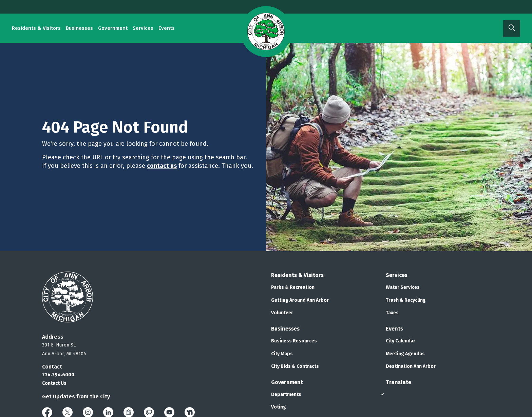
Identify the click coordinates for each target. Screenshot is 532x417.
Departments (286, 394)
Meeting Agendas (405, 354)
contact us (162, 166)
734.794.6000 (58, 375)
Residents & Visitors (36, 28)
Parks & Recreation (293, 287)
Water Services (403, 287)
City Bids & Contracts (295, 366)
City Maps (282, 354)
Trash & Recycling (406, 300)
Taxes (392, 313)
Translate (398, 382)
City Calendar (401, 341)
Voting (279, 407)
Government (113, 28)
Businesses (79, 28)
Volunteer (282, 313)
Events (167, 28)
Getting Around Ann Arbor (300, 300)
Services (143, 28)
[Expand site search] (512, 28)
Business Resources (294, 341)
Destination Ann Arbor (411, 366)
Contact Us (54, 383)
